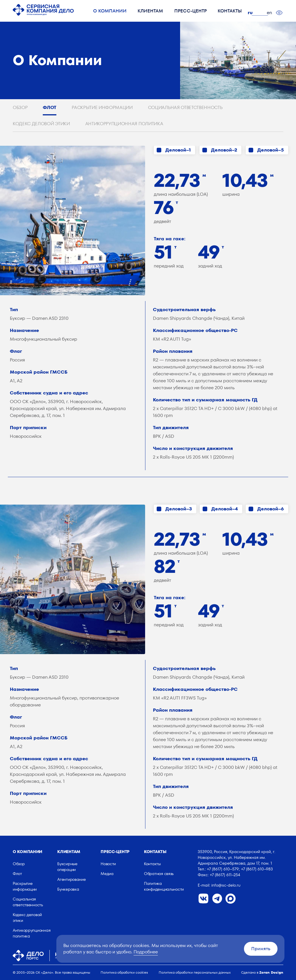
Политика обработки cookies (124, 972)
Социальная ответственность (28, 902)
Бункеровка (68, 889)
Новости (108, 864)
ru (250, 13)
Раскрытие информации (25, 886)
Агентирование (71, 879)
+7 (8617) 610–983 (257, 869)
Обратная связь (159, 874)
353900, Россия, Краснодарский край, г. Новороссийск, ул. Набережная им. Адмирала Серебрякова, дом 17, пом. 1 (236, 857)
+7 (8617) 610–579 (223, 869)
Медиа (107, 874)
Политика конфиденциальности (164, 886)
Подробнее (146, 952)
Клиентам (148, 13)
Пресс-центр (188, 13)
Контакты (228, 13)
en (269, 13)
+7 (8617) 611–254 (225, 875)
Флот (17, 874)
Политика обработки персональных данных (195, 972)
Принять (261, 949)
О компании (108, 13)
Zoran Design (271, 972)
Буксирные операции (67, 867)
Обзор (19, 864)
